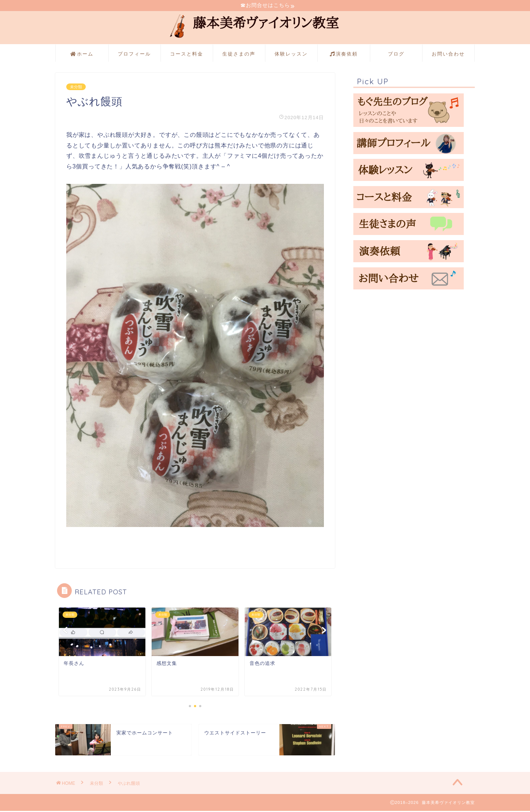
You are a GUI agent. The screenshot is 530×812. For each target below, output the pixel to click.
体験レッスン (291, 55)
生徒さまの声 (239, 55)
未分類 (76, 88)
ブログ (396, 55)
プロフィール (134, 55)
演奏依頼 (344, 55)
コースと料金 (187, 55)
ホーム (82, 55)
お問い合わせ (448, 55)
